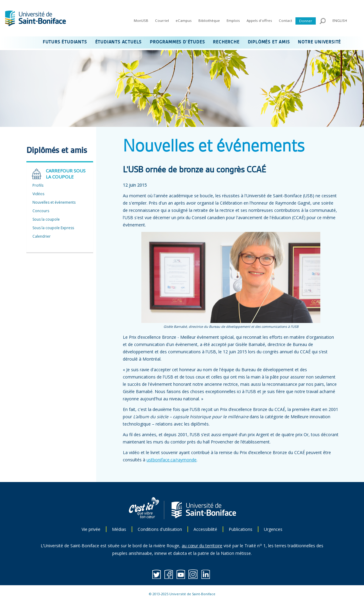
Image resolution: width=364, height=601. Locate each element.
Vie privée (91, 529)
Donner (306, 21)
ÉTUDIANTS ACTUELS (119, 42)
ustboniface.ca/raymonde (172, 460)
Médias (119, 529)
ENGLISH (340, 20)
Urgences (273, 529)
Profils (38, 185)
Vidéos (38, 194)
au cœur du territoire (202, 546)
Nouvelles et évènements (54, 202)
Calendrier (42, 236)
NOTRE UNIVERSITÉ (319, 42)
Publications (241, 529)
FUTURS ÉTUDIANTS (65, 42)
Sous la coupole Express (53, 228)
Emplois (233, 20)
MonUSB (141, 20)
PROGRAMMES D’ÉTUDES (177, 42)
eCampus (184, 20)
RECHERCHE (226, 42)
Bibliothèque (209, 20)
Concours (41, 211)
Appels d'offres (259, 20)
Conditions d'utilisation (160, 529)
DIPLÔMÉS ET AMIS (269, 42)
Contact (285, 20)
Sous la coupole (46, 219)
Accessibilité (205, 529)
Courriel (162, 20)
